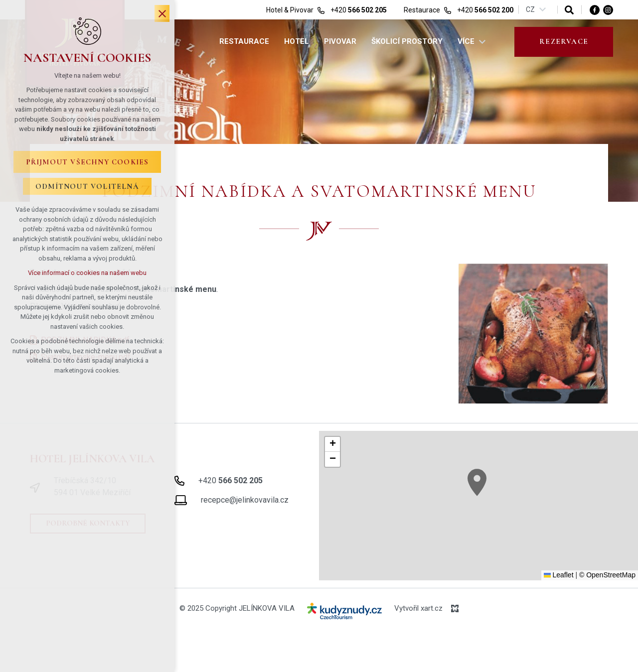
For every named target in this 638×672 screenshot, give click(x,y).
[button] (477, 482)
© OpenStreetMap (607, 575)
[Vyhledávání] (569, 10)
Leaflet (559, 575)
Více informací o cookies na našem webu (87, 273)
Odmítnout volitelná (87, 186)
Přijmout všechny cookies (87, 162)
